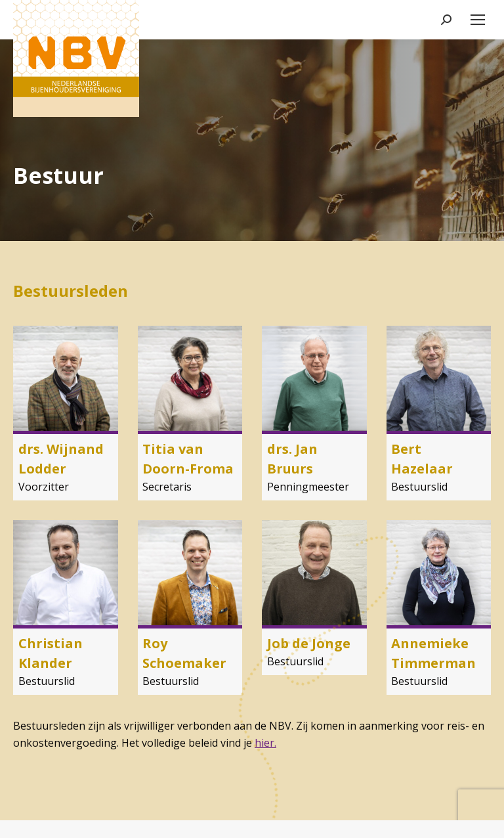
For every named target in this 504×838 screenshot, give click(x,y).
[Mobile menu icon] (478, 20)
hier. (265, 743)
